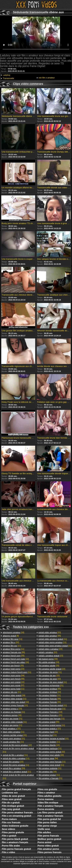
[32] (11, 642)
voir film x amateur (47, 78)
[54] (14, 676)
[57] (13, 686)
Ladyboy (6, 75)
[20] (51, 755)
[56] (50, 636)
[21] (12, 719)
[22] (16, 659)
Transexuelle (8, 78)
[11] (12, 639)
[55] (14, 652)
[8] (11, 636)
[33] (13, 666)
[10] (13, 632)
